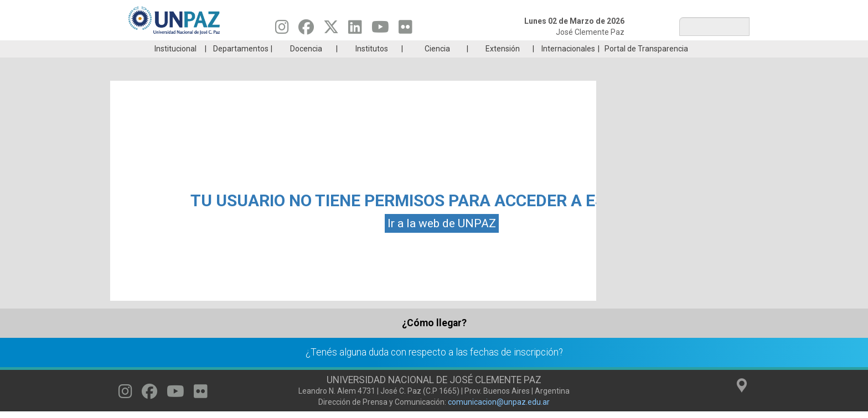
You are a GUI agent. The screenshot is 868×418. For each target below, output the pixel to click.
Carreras (170, 49)
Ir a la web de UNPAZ (442, 240)
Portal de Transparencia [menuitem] (646, 65)
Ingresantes (381, 49)
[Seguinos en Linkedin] (355, 30)
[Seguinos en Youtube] (380, 30)
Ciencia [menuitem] (437, 65)
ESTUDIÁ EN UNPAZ (276, 49)
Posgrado (697, 49)
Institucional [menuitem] (175, 65)
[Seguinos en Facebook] (306, 30)
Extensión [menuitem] (503, 65)
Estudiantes (486, 49)
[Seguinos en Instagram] (282, 30)
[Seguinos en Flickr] (405, 30)
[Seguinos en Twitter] (331, 30)
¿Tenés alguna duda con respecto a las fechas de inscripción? (434, 369)
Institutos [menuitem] (372, 65)
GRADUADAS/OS (591, 49)
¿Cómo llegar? (434, 339)
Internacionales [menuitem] (568, 65)
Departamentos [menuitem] (241, 65)
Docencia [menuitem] (306, 65)
